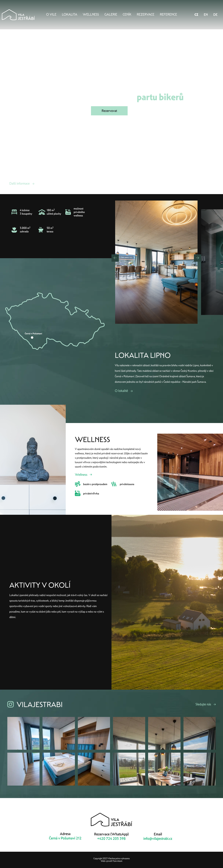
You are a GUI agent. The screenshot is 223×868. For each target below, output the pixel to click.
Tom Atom (118, 861)
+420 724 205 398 (111, 839)
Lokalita (70, 14)
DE (215, 15)
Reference (168, 14)
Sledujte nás (203, 704)
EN (206, 15)
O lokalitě (121, 391)
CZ (196, 15)
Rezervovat (109, 111)
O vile (51, 14)
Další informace (19, 183)
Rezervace (146, 14)
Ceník (127, 14)
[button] (115, 258)
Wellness (91, 14)
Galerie (111, 14)
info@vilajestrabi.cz (158, 839)
